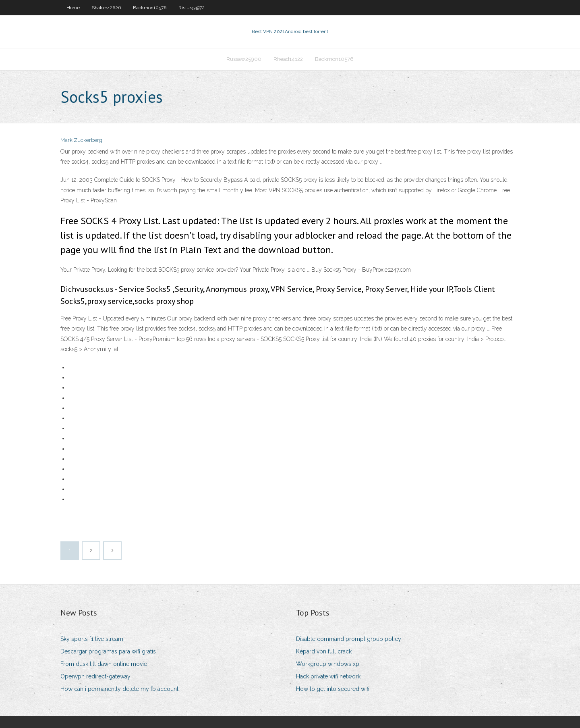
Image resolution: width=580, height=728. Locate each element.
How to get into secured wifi (333, 689)
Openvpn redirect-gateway (95, 676)
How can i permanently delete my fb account (119, 689)
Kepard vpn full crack (324, 651)
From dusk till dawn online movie (104, 664)
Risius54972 (192, 8)
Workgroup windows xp (328, 664)
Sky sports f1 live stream (92, 639)
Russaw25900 (244, 59)
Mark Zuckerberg (81, 140)
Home (73, 8)
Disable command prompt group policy (349, 639)
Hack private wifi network (328, 676)
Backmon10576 (150, 8)
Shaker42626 (106, 8)
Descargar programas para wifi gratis (108, 651)
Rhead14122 (288, 59)
